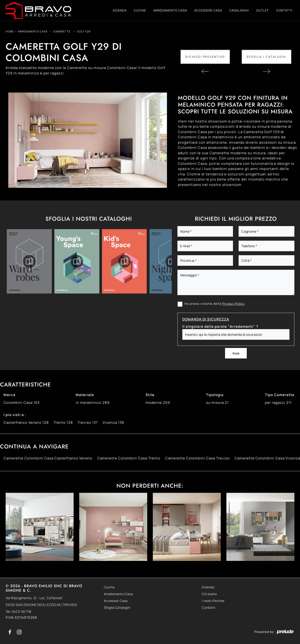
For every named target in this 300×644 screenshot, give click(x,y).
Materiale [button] (85, 395)
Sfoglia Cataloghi (117, 607)
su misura (217, 403)
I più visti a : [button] (15, 415)
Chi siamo (209, 594)
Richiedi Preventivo (205, 57)
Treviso (88, 422)
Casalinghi (239, 10)
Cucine (140, 10)
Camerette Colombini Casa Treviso (197, 458)
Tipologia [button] (215, 395)
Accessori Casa (208, 10)
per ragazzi (278, 403)
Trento (63, 422)
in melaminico (93, 403)
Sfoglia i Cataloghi (266, 57)
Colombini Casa (22, 403)
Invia (236, 353)
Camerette (62, 31)
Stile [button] (150, 395)
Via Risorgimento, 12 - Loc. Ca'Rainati (34, 598)
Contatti (284, 10)
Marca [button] (9, 395)
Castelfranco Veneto (26, 422)
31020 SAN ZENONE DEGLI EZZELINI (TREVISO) (41, 605)
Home (10, 31)
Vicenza (113, 422)
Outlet (262, 10)
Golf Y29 (84, 31)
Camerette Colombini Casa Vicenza (267, 458)
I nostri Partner (213, 601)
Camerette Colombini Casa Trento (129, 458)
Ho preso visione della (215, 304)
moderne (158, 403)
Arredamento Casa (170, 10)
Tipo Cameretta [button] (280, 395)
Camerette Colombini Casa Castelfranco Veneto (48, 458)
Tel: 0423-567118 (18, 611)
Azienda (120, 10)
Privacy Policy (234, 304)
